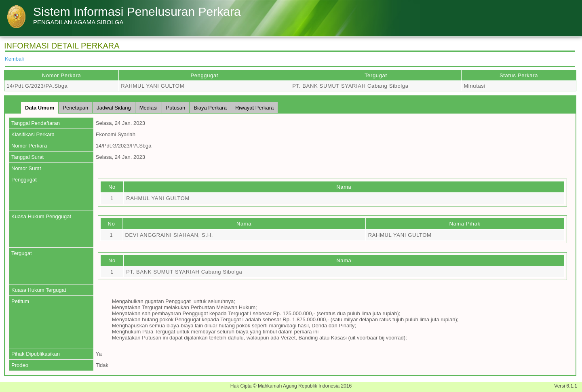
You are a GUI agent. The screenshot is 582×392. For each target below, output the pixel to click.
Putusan (176, 108)
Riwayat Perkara (254, 108)
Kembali (14, 59)
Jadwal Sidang (114, 108)
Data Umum (40, 108)
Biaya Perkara (210, 108)
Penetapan (75, 108)
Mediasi (149, 108)
